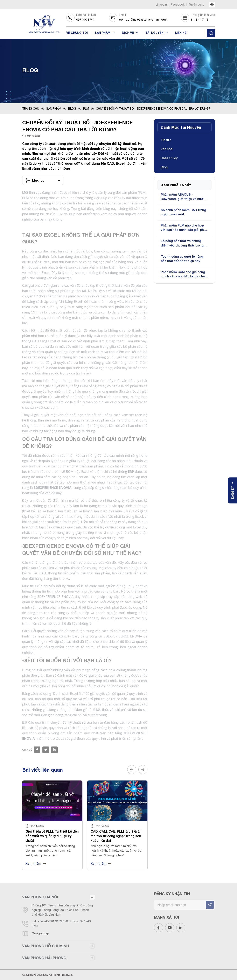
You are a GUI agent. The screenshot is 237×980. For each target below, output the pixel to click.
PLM (86, 109)
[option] (52, 825)
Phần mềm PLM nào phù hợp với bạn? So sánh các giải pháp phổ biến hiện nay (184, 228)
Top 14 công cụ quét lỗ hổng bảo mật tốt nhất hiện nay (182, 259)
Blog (72, 109)
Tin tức (166, 140)
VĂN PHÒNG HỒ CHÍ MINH (46, 946)
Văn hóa (167, 149)
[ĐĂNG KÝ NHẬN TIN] (210, 905)
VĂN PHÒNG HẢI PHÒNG (44, 958)
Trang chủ (31, 109)
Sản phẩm (103, 33)
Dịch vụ (128, 33)
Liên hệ (181, 33)
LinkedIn (161, 5)
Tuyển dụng (196, 5)
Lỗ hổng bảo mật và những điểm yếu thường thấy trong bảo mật (182, 243)
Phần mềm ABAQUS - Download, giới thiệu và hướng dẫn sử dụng (184, 197)
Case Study (169, 158)
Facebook (178, 5)
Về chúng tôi (77, 33)
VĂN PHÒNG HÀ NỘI (40, 897)
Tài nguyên (155, 33)
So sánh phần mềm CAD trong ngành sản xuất (183, 212)
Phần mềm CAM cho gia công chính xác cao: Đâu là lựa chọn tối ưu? (184, 274)
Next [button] (143, 770)
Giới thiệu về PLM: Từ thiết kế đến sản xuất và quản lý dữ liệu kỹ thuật (52, 836)
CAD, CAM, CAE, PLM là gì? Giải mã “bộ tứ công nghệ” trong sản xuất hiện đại (116, 836)
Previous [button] (132, 770)
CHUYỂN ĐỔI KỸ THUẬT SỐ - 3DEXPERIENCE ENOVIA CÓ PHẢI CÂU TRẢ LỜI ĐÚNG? (153, 109)
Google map (40, 933)
